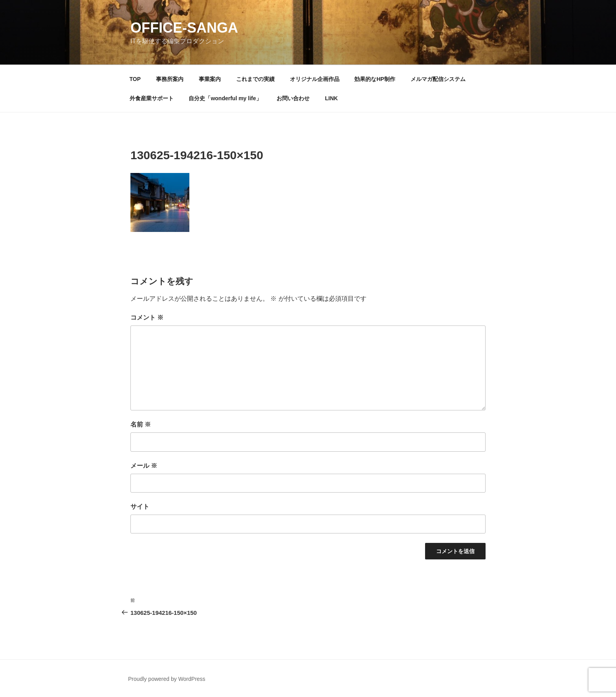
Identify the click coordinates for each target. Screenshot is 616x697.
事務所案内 (170, 79)
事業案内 (210, 79)
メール (144, 466)
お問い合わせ (293, 98)
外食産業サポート (152, 98)
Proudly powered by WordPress (167, 679)
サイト (140, 507)
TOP (135, 79)
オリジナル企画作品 (315, 79)
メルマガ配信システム (438, 79)
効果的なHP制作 (375, 79)
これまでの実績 (255, 79)
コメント (147, 317)
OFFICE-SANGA (184, 28)
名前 (141, 424)
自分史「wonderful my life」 (225, 98)
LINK (331, 98)
